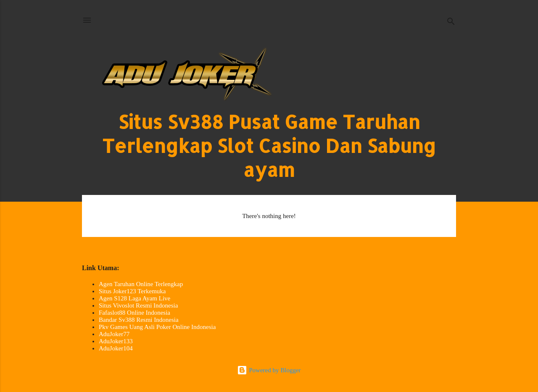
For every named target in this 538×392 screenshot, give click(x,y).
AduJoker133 (116, 341)
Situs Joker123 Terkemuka (132, 291)
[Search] (451, 23)
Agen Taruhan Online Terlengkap (141, 284)
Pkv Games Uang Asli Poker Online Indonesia (157, 327)
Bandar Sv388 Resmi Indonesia (139, 320)
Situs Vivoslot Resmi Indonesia (138, 305)
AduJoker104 (116, 348)
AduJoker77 (114, 334)
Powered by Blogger (269, 370)
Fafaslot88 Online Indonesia (134, 313)
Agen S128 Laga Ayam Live (134, 298)
